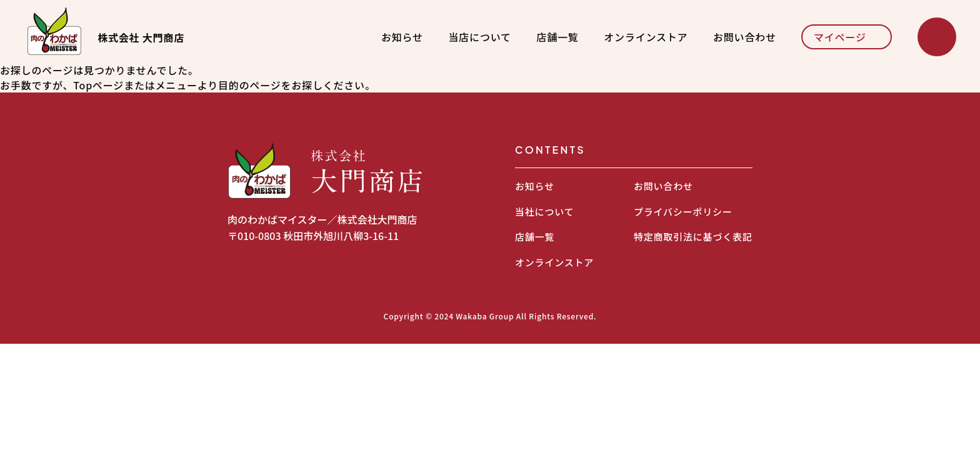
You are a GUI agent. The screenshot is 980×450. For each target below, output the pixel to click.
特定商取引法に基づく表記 (693, 237)
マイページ (840, 37)
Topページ (98, 85)
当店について (480, 37)
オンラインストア (646, 37)
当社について (544, 212)
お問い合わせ (745, 37)
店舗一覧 (557, 37)
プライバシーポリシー (683, 212)
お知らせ (402, 37)
